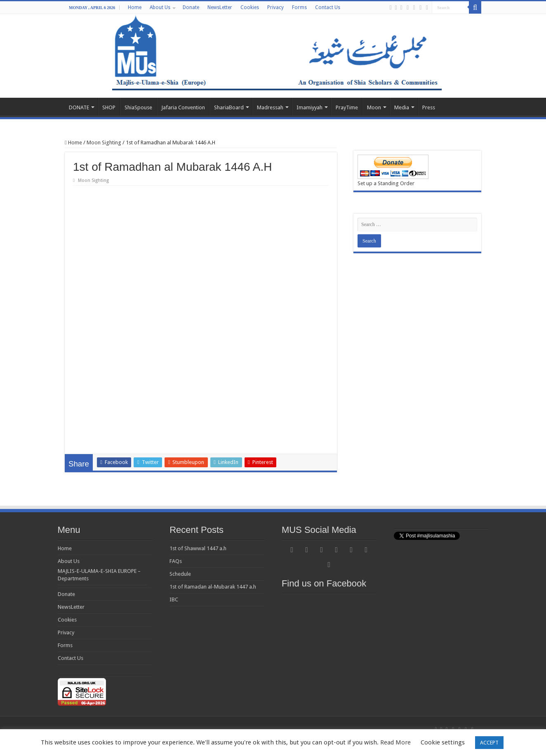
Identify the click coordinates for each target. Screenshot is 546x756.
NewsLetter (220, 7)
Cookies (250, 7)
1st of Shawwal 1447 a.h (198, 548)
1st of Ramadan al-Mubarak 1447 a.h (213, 587)
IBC (174, 599)
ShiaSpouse (138, 107)
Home (135, 7)
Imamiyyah (309, 107)
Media (402, 107)
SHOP (109, 107)
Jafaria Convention (183, 107)
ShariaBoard (229, 107)
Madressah (270, 107)
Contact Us (328, 7)
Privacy (275, 7)
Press (429, 107)
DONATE (79, 107)
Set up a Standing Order (386, 183)
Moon (374, 107)
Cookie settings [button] (443, 742)
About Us (160, 7)
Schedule (180, 574)
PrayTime (347, 107)
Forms (299, 7)
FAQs (176, 561)
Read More (395, 742)
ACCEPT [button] (489, 743)
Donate (191, 7)
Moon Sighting (104, 142)
